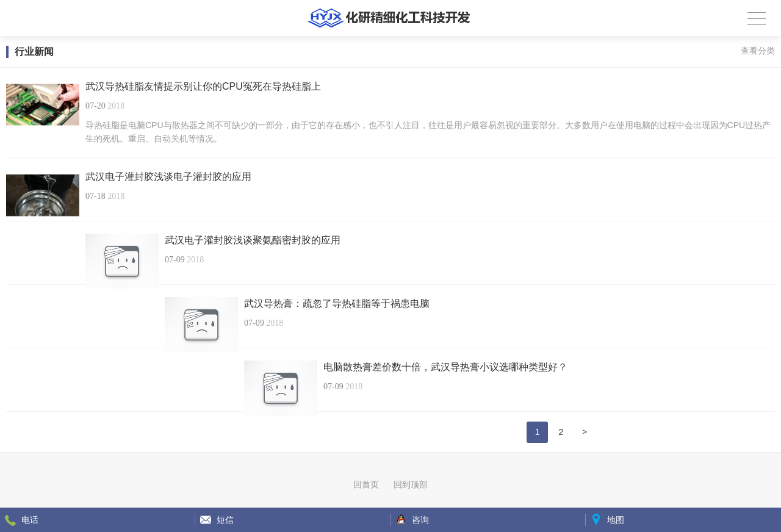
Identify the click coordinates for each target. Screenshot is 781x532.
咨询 (420, 520)
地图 (616, 520)
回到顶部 (411, 484)
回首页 (366, 484)
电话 (30, 520)
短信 (225, 520)
